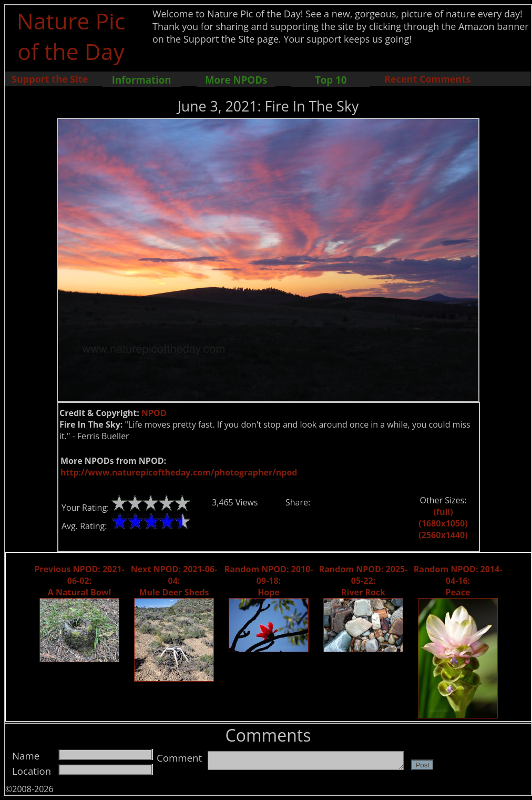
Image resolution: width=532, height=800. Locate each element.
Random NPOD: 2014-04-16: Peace (458, 581)
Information (142, 80)
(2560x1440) (443, 535)
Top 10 (331, 80)
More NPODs (236, 80)
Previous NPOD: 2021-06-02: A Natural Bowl (79, 581)
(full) (443, 512)
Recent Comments (427, 79)
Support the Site (50, 79)
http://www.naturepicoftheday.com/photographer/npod (179, 472)
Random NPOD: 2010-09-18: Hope (269, 581)
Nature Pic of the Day (71, 36)
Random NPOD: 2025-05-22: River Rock (364, 581)
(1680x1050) (443, 523)
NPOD (154, 413)
